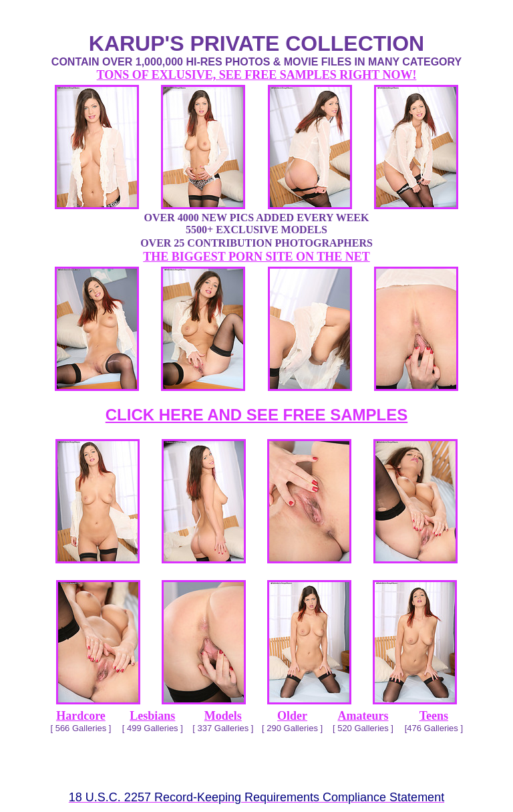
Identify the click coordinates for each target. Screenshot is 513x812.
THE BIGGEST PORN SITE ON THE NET (256, 257)
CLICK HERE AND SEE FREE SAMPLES (257, 415)
